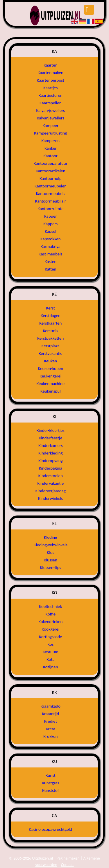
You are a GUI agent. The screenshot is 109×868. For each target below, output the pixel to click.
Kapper (50, 216)
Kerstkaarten (50, 323)
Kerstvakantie (51, 353)
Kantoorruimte (50, 209)
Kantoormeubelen (51, 186)
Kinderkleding (51, 453)
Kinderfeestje (51, 438)
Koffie (50, 614)
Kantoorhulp (50, 178)
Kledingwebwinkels (51, 545)
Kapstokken (51, 239)
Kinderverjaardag (51, 491)
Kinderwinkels (50, 498)
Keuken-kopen (51, 368)
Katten (50, 269)
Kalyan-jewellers (51, 110)
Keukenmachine (50, 384)
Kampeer (50, 126)
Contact (67, 865)
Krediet (51, 721)
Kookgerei (51, 629)
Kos (50, 644)
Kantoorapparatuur (51, 163)
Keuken (51, 361)
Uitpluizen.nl (42, 858)
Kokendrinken (50, 622)
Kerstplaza (51, 346)
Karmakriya (51, 246)
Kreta (51, 729)
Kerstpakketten (50, 338)
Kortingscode (50, 637)
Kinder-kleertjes (51, 430)
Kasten (51, 262)
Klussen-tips (50, 568)
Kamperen (51, 141)
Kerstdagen (51, 316)
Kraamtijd (51, 714)
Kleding (50, 537)
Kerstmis (51, 331)
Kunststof (50, 790)
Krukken (50, 736)
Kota (50, 659)
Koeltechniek (51, 606)
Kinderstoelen (51, 476)
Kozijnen (50, 667)
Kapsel (50, 231)
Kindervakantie (50, 483)
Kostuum (51, 652)
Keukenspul (51, 391)
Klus (50, 552)
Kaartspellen (51, 103)
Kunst (51, 775)
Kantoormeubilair (51, 201)
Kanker (51, 148)
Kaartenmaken (51, 73)
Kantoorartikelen (50, 171)
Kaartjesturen (51, 95)
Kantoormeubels (51, 194)
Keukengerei (50, 376)
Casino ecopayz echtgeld (51, 829)
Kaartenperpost (51, 80)
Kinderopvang (51, 461)
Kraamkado (51, 706)
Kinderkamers (51, 445)
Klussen (51, 560)
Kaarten (50, 65)
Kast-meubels (51, 254)
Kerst (50, 308)
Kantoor (51, 156)
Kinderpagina (51, 468)
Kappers (50, 224)
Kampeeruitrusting (50, 133)
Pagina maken (68, 858)
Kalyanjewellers (51, 118)
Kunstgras (50, 783)
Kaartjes (50, 88)
